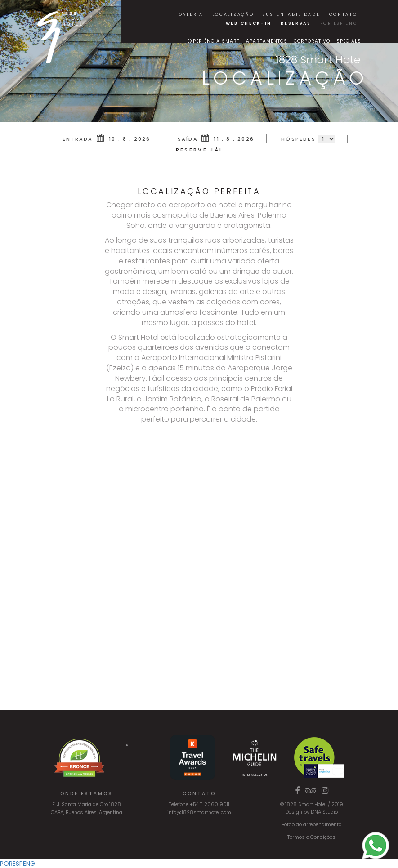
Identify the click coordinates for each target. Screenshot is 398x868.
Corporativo (312, 41)
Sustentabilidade (291, 14)
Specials (349, 41)
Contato (343, 14)
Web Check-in (249, 23)
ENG (351, 23)
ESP (339, 23)
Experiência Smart (213, 41)
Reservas (296, 23)
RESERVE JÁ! (199, 150)
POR (326, 23)
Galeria (191, 14)
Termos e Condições (311, 837)
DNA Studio (324, 812)
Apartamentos (267, 41)
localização (233, 14)
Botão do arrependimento (311, 824)
